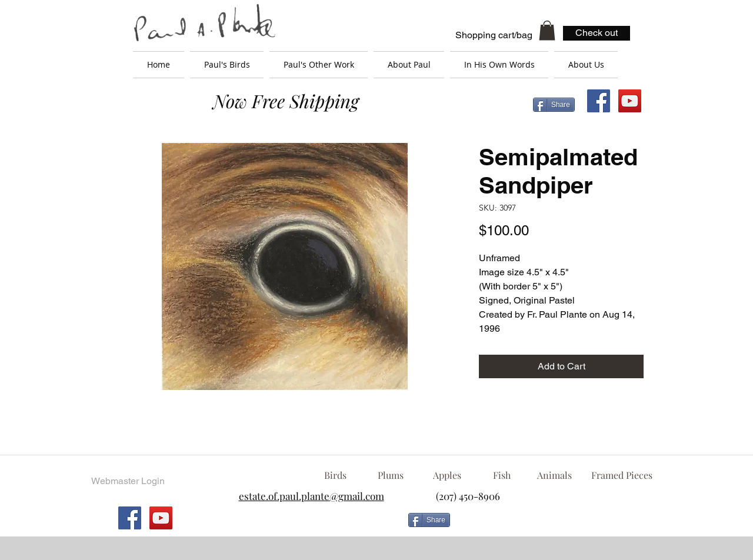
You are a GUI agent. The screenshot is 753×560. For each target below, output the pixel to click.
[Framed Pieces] (622, 475)
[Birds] (335, 475)
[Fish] (502, 475)
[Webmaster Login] (128, 481)
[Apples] (447, 475)
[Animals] (554, 475)
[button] (547, 30)
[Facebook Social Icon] (599, 101)
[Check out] (597, 33)
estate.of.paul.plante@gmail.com (311, 496)
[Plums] (391, 475)
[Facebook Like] (550, 525)
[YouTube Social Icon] (630, 101)
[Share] (554, 105)
